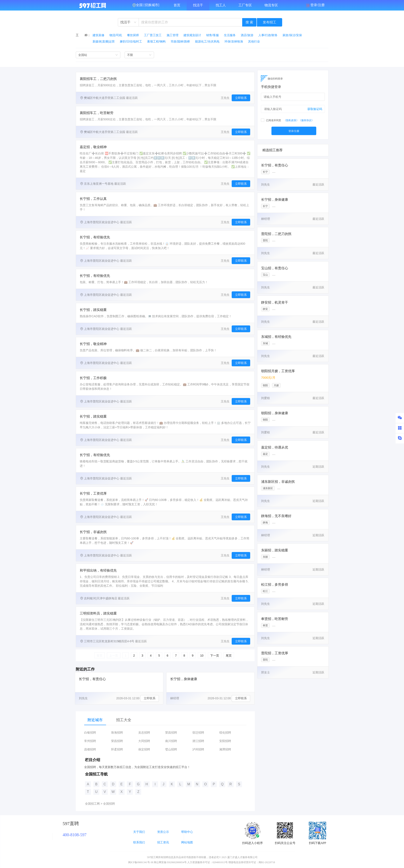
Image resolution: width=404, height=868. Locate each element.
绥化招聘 (225, 733)
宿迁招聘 (198, 733)
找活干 (198, 5)
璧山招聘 (171, 749)
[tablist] (165, 720)
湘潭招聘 (225, 749)
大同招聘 (144, 741)
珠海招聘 (117, 733)
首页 (177, 5)
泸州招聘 (198, 749)
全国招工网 (92, 804)
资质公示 (163, 832)
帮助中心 (187, 832)
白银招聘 (90, 733)
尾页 (229, 656)
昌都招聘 (90, 749)
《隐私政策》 (291, 120)
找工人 (221, 5)
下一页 (215, 656)
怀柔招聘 (117, 749)
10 (202, 656)
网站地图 (187, 842)
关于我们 (139, 832)
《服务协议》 (306, 120)
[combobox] (128, 22)
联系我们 (139, 842)
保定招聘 (144, 749)
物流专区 (271, 5)
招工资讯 (163, 842)
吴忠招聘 (144, 733)
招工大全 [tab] (124, 720)
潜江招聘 (198, 741)
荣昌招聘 (171, 733)
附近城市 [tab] (95, 720)
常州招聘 (90, 741)
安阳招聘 (225, 741)
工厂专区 (245, 5)
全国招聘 (109, 804)
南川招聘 (171, 741)
